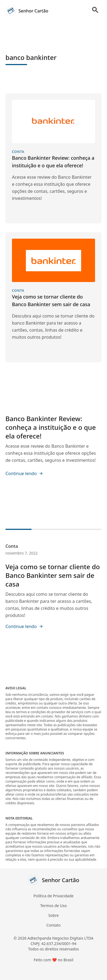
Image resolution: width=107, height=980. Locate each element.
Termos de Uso (53, 906)
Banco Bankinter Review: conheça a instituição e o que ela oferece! (51, 427)
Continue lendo (24, 473)
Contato (53, 925)
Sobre (53, 915)
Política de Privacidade (53, 896)
